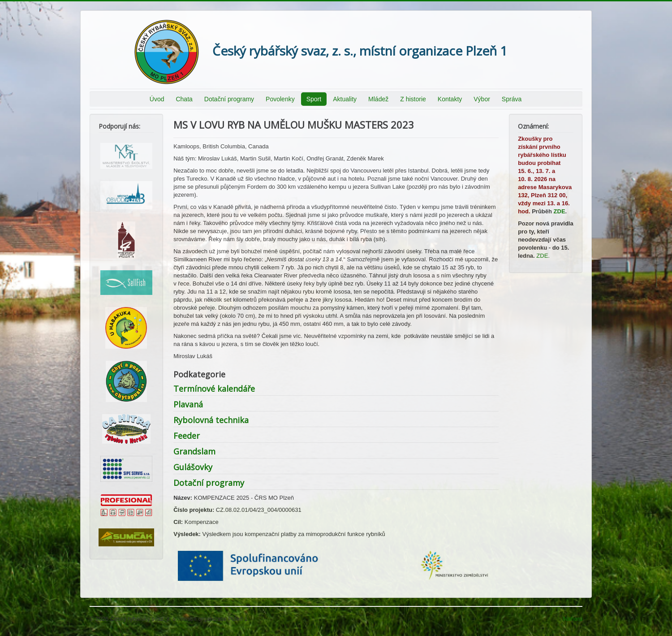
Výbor (482, 99)
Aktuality (345, 99)
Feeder (187, 436)
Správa (512, 99)
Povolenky (280, 99)
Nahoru (573, 619)
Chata (184, 99)
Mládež (378, 99)
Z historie (413, 99)
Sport (314, 99)
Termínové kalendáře (214, 389)
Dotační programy (229, 99)
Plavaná (188, 404)
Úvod (157, 99)
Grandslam (194, 451)
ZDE (560, 211)
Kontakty (450, 99)
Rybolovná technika (211, 420)
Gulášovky (193, 467)
